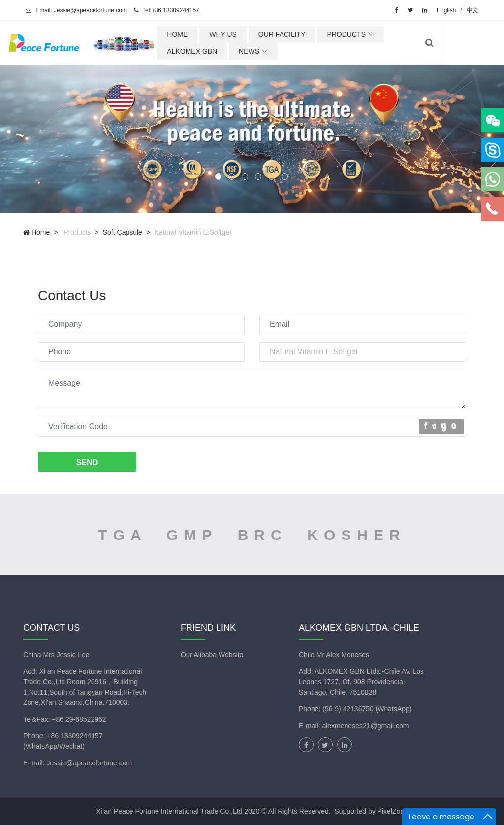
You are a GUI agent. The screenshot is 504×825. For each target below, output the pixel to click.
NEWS (276, 51)
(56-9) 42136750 (349, 709)
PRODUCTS (373, 34)
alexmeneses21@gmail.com (365, 726)
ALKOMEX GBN (219, 51)
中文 (472, 10)
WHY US (250, 34)
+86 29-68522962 (79, 719)
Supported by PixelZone (371, 811)
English (446, 10)
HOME (204, 34)
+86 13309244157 (75, 736)
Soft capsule (123, 232)
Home (36, 232)
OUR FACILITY (309, 34)
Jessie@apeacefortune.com (89, 763)
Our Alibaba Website (212, 655)
